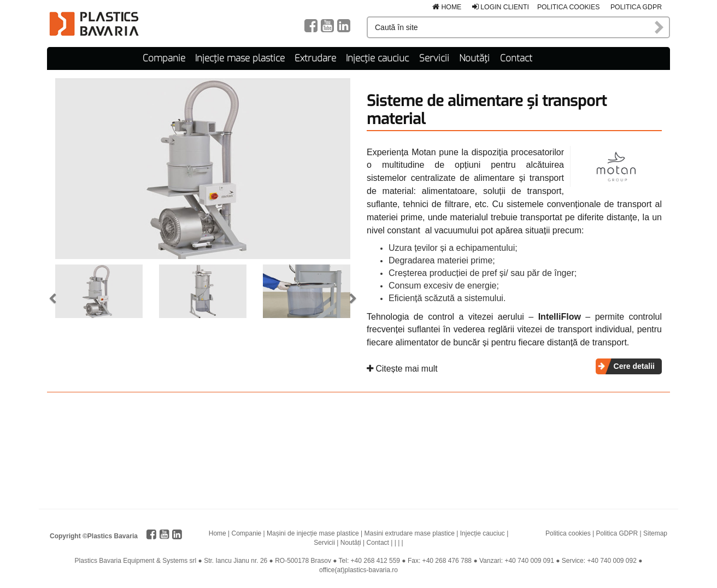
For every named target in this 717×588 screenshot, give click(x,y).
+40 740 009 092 (612, 560)
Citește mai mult (402, 368)
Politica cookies (569, 7)
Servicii (434, 58)
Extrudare (315, 58)
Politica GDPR (636, 7)
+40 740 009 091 (529, 560)
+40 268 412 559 (375, 560)
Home (447, 7)
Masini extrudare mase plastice (410, 532)
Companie (164, 58)
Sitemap (655, 532)
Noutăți (474, 58)
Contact (516, 58)
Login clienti (501, 7)
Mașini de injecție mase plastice (313, 532)
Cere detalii (634, 366)
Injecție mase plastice (240, 58)
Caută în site (660, 27)
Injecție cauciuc (377, 58)
